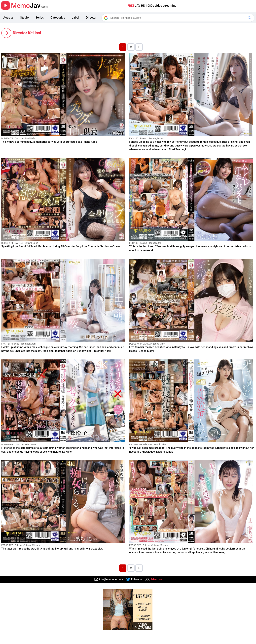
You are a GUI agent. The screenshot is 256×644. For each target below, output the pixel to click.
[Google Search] (250, 18)
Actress (8, 17)
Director (91, 17)
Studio (24, 17)
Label (75, 17)
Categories (58, 17)
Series (40, 17)
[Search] (178, 18)
